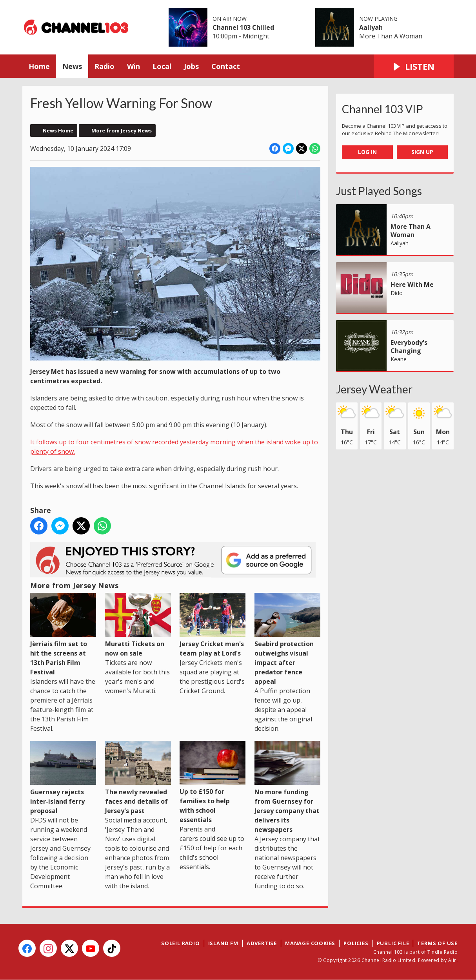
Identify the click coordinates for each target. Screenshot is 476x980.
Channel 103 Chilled (243, 27)
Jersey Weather (374, 389)
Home (39, 66)
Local (162, 66)
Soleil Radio (181, 943)
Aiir (452, 960)
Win (134, 66)
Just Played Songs (379, 191)
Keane (399, 359)
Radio (104, 66)
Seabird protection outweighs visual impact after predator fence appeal (287, 639)
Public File (393, 943)
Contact (226, 66)
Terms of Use (437, 943)
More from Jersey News (122, 130)
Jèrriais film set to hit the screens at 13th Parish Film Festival (63, 635)
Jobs (191, 66)
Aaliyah (371, 27)
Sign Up (422, 152)
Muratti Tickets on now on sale (138, 625)
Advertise (262, 943)
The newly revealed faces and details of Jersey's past (138, 778)
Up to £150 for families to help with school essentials (213, 783)
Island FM (223, 943)
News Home (58, 130)
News (72, 66)
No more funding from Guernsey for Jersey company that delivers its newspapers (287, 787)
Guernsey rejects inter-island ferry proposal (63, 778)
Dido (397, 293)
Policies (356, 943)
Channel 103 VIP (382, 109)
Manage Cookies (310, 943)
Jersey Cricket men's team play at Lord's (213, 625)
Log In (367, 152)
